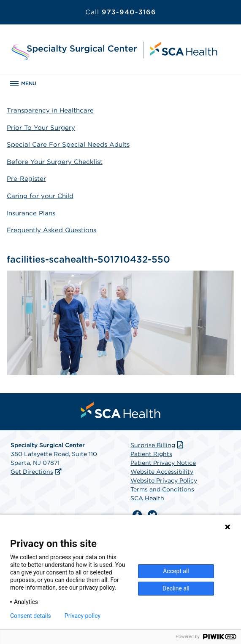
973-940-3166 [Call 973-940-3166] (121, 12)
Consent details (31, 616)
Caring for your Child (40, 196)
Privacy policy (83, 616)
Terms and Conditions (162, 489)
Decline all (176, 588)
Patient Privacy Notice (163, 463)
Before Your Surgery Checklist (55, 162)
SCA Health (147, 498)
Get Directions (32, 472)
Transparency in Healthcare (50, 110)
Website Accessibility (162, 472)
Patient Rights (151, 454)
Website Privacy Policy (164, 480)
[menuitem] (121, 410)
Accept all (176, 571)
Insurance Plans (31, 213)
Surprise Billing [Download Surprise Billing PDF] (158, 445)
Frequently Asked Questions (51, 230)
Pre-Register (26, 179)
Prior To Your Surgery (41, 128)
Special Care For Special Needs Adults (68, 145)
